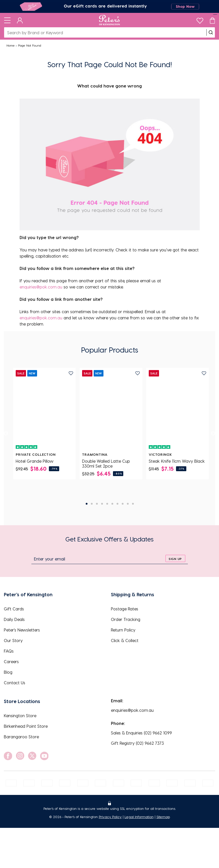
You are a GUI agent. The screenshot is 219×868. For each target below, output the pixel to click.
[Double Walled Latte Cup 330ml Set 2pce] (111, 410)
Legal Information (139, 817)
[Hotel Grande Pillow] (44, 410)
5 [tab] (107, 504)
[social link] (8, 756)
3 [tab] (97, 504)
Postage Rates (125, 609)
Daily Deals (14, 619)
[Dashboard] (20, 20)
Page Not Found (30, 45)
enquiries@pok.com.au (41, 287)
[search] (211, 32)
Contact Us (15, 683)
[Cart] (212, 20)
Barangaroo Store (21, 737)
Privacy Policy (110, 817)
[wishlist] (200, 19)
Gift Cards (14, 609)
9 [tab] (128, 504)
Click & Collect (125, 640)
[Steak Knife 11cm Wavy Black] (177, 410)
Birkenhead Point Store (26, 726)
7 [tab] (117, 504)
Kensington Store (20, 716)
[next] (213, 434)
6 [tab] (112, 504)
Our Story (13, 640)
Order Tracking (126, 619)
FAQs (9, 651)
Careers (11, 661)
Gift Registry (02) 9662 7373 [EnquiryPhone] (137, 743)
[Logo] (110, 20)
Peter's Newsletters (22, 630)
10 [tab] (133, 504)
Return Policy (123, 630)
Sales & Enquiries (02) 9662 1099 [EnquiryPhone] (141, 733)
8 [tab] (123, 504)
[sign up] (175, 558)
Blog (8, 672)
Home (11, 45)
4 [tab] (102, 504)
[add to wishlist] (71, 373)
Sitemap (163, 817)
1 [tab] (87, 504)
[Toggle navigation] (7, 20)
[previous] (6, 434)
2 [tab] (92, 504)
